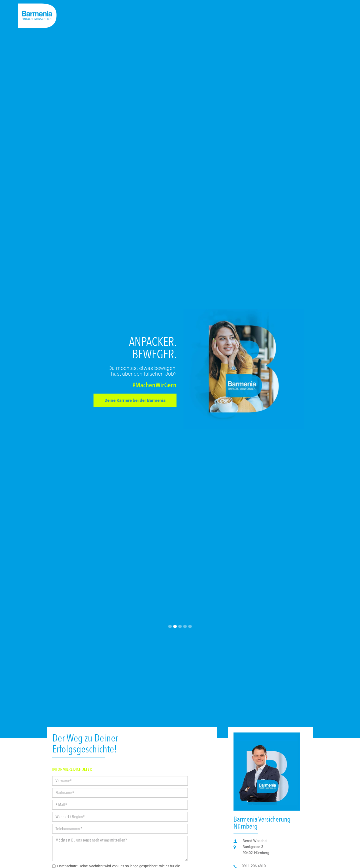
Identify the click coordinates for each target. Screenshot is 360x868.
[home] (37, 16)
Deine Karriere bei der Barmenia (135, 400)
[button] (170, 626)
